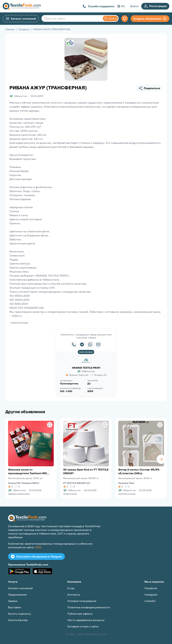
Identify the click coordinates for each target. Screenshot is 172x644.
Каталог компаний (21, 19)
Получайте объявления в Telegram (36, 557)
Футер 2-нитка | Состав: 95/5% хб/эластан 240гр (139, 471)
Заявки (13, 601)
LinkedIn (150, 601)
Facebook (151, 588)
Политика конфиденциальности (89, 607)
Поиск (110, 18)
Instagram (151, 595)
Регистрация (155, 6)
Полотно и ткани (19, 323)
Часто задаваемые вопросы (86, 620)
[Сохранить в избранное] (50, 425)
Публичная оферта (80, 614)
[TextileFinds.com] (22, 6)
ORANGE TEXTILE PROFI (86, 368)
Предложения (17, 595)
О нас (71, 588)
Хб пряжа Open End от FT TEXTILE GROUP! (86, 471)
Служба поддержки (99, 6)
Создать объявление (150, 19)
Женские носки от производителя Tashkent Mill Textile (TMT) (27, 471)
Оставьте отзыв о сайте (83, 626)
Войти (134, 6)
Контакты (74, 595)
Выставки (15, 607)
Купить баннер (18, 620)
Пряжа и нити (70, 494)
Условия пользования (82, 601)
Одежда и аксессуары (19, 494)
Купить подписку (19, 614)
